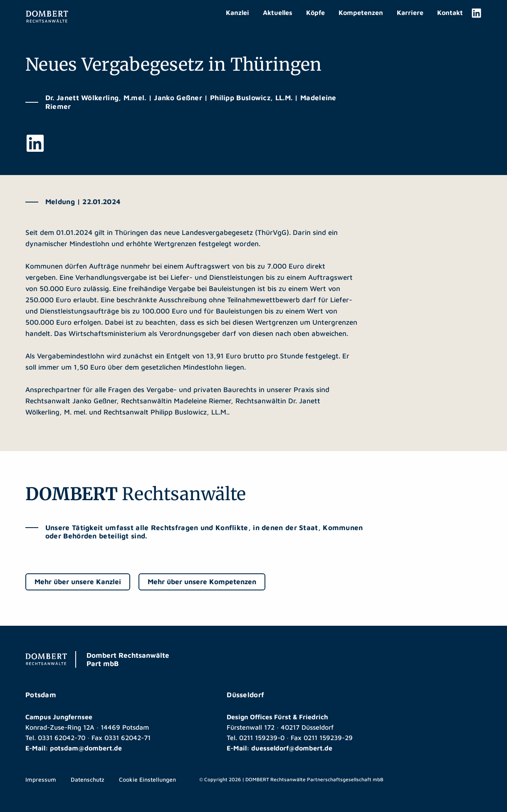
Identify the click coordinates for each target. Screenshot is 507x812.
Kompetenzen (361, 12)
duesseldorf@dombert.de (292, 748)
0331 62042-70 (62, 738)
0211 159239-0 (262, 738)
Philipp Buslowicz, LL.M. (189, 412)
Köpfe (315, 12)
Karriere (410, 12)
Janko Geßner (94, 401)
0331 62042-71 (127, 738)
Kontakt (450, 12)
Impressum (41, 779)
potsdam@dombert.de (86, 748)
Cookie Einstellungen (147, 779)
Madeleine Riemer (202, 401)
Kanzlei (237, 12)
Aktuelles (278, 12)
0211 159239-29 (328, 738)
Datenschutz (88, 779)
